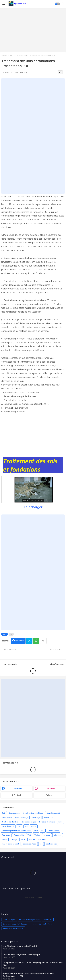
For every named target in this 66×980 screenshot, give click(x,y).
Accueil (4, 56)
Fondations (48, 818)
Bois (4, 813)
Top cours (6, 835)
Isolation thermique (47, 822)
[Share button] (43, 641)
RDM (36, 831)
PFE (26, 826)
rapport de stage (29, 844)
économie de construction (41, 924)
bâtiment (58, 835)
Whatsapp (36, 641)
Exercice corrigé (22, 818)
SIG (43, 831)
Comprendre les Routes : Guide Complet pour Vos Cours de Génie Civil (33, 964)
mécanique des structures (13, 928)
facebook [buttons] (18, 788)
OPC (19, 826)
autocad (47, 835)
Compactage (14, 813)
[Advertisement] (33, 30)
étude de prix (51, 844)
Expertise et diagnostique (30, 920)
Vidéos (37, 835)
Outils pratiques (9, 920)
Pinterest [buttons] (50, 795)
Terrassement (53, 831)
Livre (60, 822)
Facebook (20, 641)
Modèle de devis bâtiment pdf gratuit (20, 946)
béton (5, 840)
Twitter (29, 641)
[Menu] (4, 4)
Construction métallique (33, 813)
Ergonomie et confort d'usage (15, 924)
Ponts (34, 826)
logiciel (32, 840)
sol (11, 56)
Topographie (19, 835)
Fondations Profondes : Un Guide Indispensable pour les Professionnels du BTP (28, 975)
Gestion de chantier (10, 822)
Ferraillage (36, 818)
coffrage (14, 840)
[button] (57, 4)
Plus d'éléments (57, 664)
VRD (29, 835)
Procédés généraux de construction (16, 831)
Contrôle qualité (53, 813)
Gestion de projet (29, 822)
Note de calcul (8, 826)
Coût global (7, 818)
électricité (48, 920)
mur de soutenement (11, 844)
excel (23, 840)
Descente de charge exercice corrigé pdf (22, 955)
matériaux (42, 840)
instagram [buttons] (51, 788)
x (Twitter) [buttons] (17, 795)
